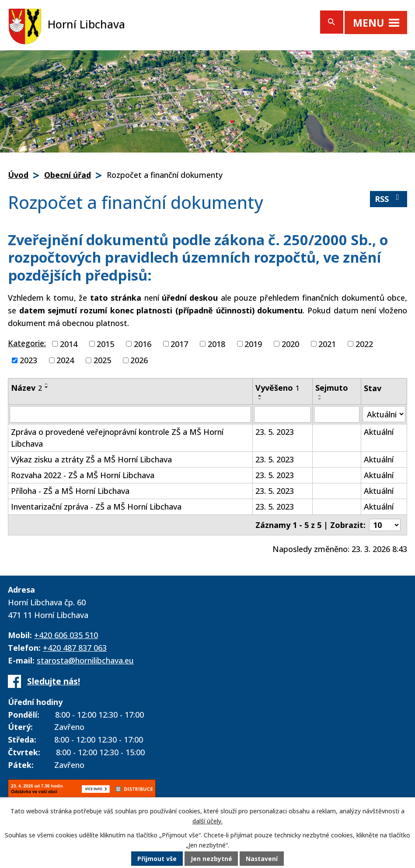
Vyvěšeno (277, 388)
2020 (290, 344)
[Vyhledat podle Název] (130, 414)
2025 (102, 360)
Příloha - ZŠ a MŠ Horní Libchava (70, 491)
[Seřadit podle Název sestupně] (47, 387)
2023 (28, 360)
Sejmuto (332, 388)
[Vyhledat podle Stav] (384, 414)
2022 (364, 344)
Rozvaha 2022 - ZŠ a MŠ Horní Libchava (83, 475)
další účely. (207, 821)
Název (26, 388)
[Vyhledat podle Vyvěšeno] (282, 414)
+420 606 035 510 (66, 635)
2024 (65, 360)
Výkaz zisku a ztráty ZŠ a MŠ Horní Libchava (91, 459)
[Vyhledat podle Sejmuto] (337, 414)
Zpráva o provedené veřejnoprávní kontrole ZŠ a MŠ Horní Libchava (117, 438)
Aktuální (379, 432)
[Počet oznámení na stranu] (385, 525)
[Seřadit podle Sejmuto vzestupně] (320, 396)
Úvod (18, 175)
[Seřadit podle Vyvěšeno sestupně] (260, 399)
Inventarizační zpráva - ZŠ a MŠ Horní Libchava (96, 507)
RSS (389, 199)
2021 (327, 344)
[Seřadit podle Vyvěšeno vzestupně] (260, 396)
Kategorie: (27, 343)
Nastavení (262, 859)
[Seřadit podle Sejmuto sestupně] (320, 399)
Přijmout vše (157, 859)
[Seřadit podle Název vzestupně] (47, 384)
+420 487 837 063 (75, 648)
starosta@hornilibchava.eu (85, 660)
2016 (143, 344)
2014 (69, 344)
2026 (139, 360)
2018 (216, 344)
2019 (253, 344)
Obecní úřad (68, 175)
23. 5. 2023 (275, 432)
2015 (105, 344)
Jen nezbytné (211, 859)
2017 (179, 344)
